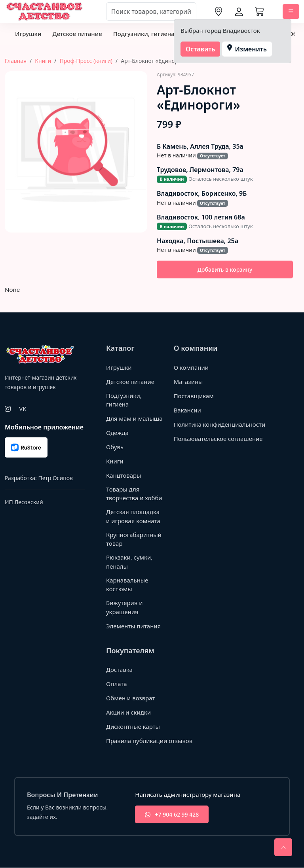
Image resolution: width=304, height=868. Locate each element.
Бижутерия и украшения (124, 608)
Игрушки (28, 34)
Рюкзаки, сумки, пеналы (129, 562)
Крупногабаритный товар (134, 539)
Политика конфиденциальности (205, 428)
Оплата (117, 684)
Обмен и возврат (131, 698)
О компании (191, 367)
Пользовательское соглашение (218, 447)
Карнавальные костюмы (127, 585)
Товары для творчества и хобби (134, 494)
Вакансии (187, 410)
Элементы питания (134, 626)
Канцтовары (124, 475)
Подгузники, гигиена (144, 34)
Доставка (119, 670)
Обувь (115, 447)
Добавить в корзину (225, 269)
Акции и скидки (129, 713)
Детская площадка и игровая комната (133, 517)
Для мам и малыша (134, 418)
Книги (43, 61)
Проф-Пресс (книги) (86, 61)
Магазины (188, 382)
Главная (16, 61)
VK (23, 408)
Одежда (117, 433)
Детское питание (77, 34)
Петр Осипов (55, 478)
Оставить (200, 49)
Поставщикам (194, 396)
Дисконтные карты (133, 727)
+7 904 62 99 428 (172, 815)
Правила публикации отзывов (149, 741)
